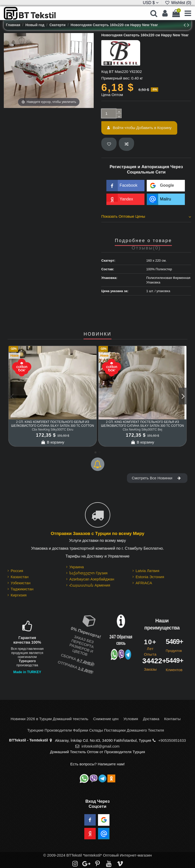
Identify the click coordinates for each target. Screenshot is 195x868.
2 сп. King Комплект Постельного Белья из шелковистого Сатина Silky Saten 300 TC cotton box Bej (143, 426)
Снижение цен (106, 719)
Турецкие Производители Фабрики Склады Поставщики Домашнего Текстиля (96, 730)
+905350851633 (172, 740)
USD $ (151, 3)
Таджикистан (22, 589)
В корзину (53, 442)
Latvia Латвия (147, 571)
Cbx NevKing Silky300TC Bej (142, 430)
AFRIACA (144, 583)
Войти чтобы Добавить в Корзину (139, 128)
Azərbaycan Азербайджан (92, 579)
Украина (77, 567)
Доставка (151, 719)
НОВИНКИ (97, 334)
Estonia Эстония (150, 577)
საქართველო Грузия (88, 573)
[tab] (146, 217)
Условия (131, 719)
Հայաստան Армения (90, 585)
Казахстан (20, 577)
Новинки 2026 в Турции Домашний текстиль (50, 719)
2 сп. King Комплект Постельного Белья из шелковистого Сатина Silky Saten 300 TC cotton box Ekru (53, 426)
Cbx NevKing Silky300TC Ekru (53, 430)
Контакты (172, 719)
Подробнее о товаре (143, 241)
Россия (17, 571)
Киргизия (19, 595)
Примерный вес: (116, 78)
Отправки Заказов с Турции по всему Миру (97, 533)
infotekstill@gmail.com (100, 746)
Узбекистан (21, 583)
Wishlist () (178, 3)
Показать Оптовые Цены (146, 216)
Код (105, 72)
